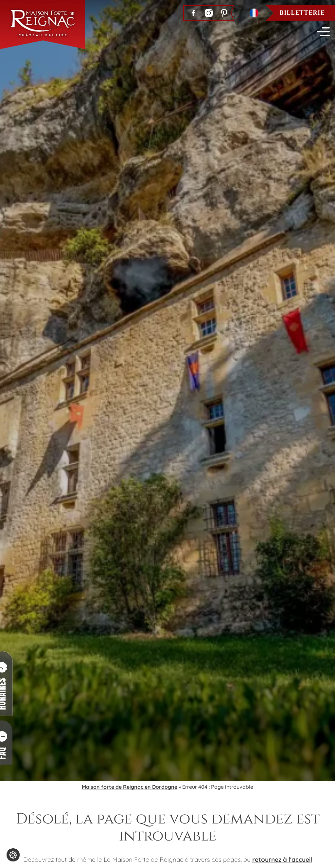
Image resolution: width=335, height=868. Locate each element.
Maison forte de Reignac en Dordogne (130, 787)
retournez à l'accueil (282, 859)
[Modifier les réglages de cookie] (13, 855)
